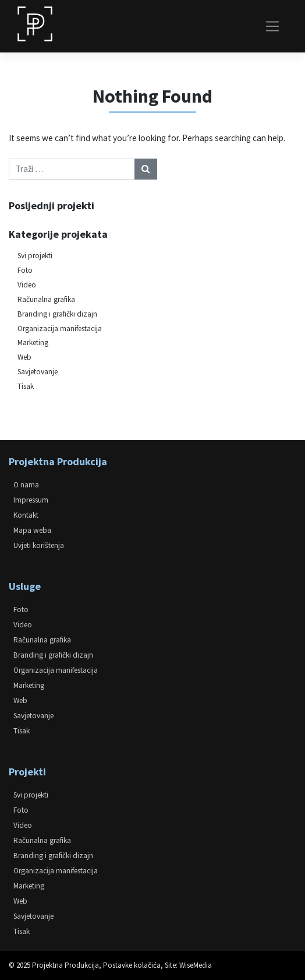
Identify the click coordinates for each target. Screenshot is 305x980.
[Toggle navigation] (273, 26)
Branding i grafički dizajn (57, 314)
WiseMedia (196, 965)
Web (24, 357)
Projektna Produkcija (65, 965)
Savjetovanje (38, 372)
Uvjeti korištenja (39, 545)
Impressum (31, 500)
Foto (25, 270)
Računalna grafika (46, 299)
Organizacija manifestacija (60, 329)
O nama (26, 485)
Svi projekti (35, 256)
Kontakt (26, 515)
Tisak (26, 386)
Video (27, 285)
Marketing (33, 343)
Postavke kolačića (132, 965)
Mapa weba (32, 530)
